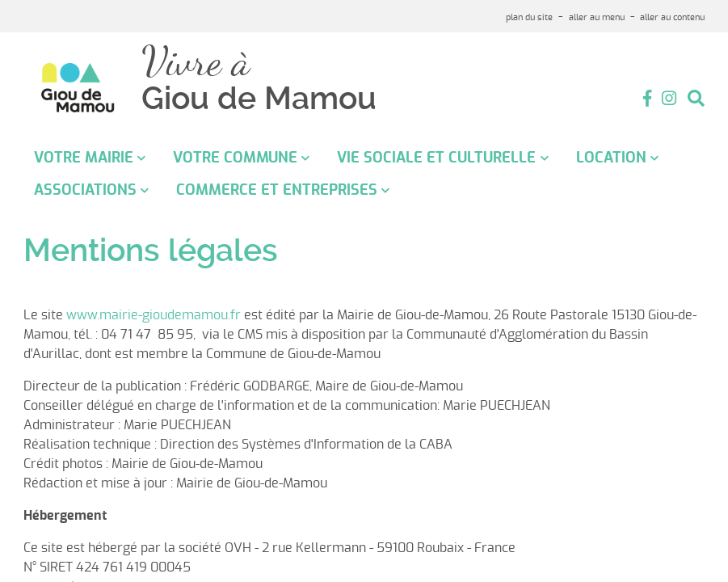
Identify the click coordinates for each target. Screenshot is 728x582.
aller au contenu (672, 17)
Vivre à (196, 62)
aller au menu (597, 17)
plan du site (529, 17)
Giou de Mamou (259, 99)
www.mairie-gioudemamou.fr (154, 315)
